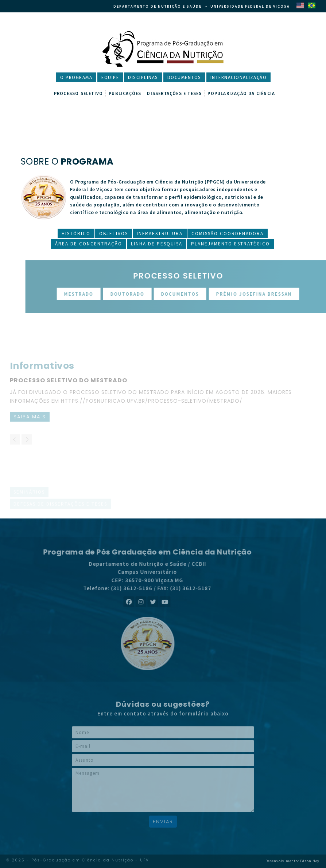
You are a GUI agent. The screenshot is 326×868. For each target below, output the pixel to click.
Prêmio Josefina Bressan (273, 294)
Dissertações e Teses (174, 94)
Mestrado (98, 294)
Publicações (125, 94)
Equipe (110, 78)
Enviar (163, 822)
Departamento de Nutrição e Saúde (158, 6)
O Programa (76, 78)
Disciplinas (143, 78)
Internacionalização (239, 78)
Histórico (76, 234)
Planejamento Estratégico (230, 244)
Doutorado (147, 294)
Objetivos (114, 234)
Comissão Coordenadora (228, 234)
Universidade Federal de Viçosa (250, 6)
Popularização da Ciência (241, 94)
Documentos (184, 78)
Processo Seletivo (78, 94)
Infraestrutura (160, 234)
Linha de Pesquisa (157, 244)
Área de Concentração (89, 244)
